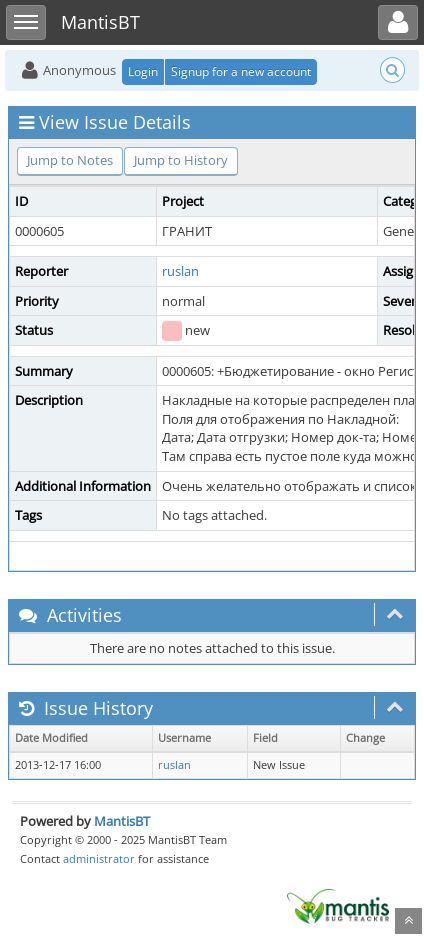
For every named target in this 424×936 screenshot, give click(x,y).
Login (143, 71)
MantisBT (122, 821)
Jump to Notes (70, 160)
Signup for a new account (241, 71)
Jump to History (181, 160)
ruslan (180, 271)
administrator (99, 858)
